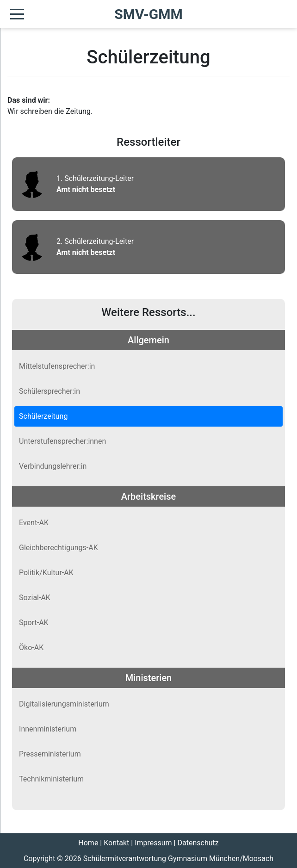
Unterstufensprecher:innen (62, 441)
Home (88, 843)
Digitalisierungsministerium (64, 704)
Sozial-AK (35, 598)
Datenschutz (198, 843)
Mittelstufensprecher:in (57, 366)
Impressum (153, 843)
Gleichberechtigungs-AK (59, 548)
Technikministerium (51, 779)
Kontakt (116, 843)
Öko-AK (31, 648)
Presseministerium (50, 754)
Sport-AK (34, 623)
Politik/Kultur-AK (46, 573)
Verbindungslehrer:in (53, 466)
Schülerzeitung (43, 416)
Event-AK (34, 523)
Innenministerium (48, 729)
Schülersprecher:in (49, 391)
